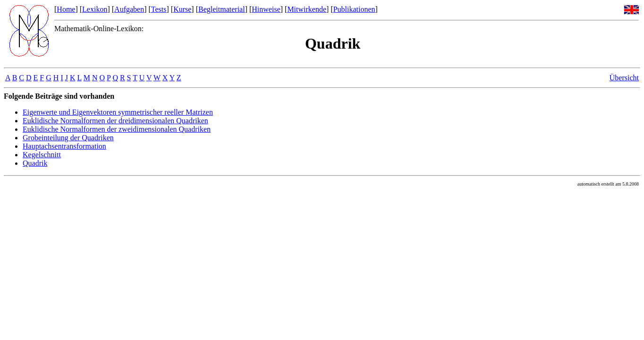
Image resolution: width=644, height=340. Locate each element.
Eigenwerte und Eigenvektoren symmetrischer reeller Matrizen (118, 112)
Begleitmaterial (222, 9)
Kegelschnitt (42, 155)
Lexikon (95, 9)
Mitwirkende (307, 9)
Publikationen (354, 9)
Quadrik (35, 163)
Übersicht (624, 78)
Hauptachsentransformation (64, 146)
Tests (159, 9)
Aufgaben (129, 9)
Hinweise (266, 9)
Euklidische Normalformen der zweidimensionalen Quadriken (117, 129)
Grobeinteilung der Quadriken (68, 138)
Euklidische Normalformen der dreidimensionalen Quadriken (115, 121)
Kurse (182, 9)
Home (66, 9)
